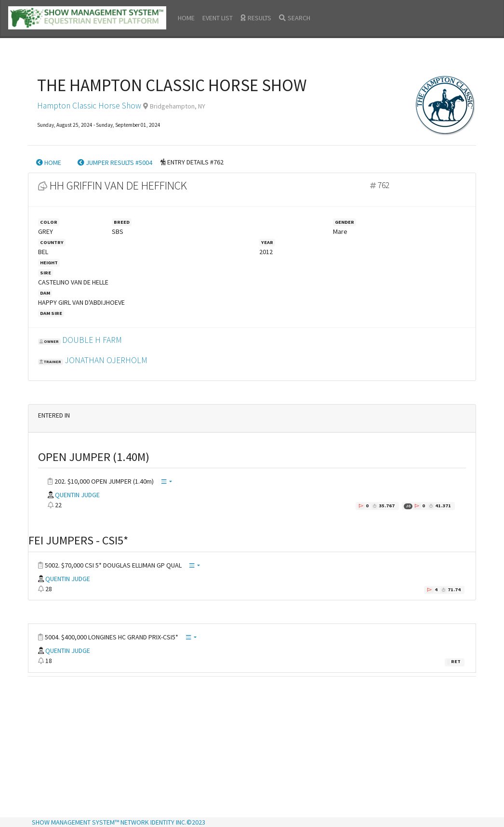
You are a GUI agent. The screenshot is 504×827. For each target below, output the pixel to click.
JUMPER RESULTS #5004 (115, 163)
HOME (186, 18)
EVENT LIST (218, 18)
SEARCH (295, 18)
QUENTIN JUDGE (77, 495)
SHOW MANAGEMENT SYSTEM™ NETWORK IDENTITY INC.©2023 (119, 822)
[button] (167, 482)
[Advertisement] (252, 748)
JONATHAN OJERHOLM (106, 360)
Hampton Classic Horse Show (89, 106)
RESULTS (256, 18)
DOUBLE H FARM (92, 340)
